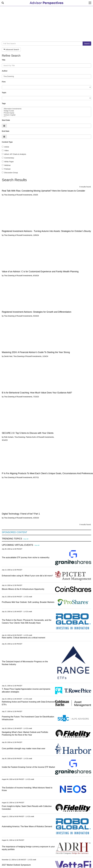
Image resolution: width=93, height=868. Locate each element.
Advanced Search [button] (11, 50)
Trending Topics (12, 539)
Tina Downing (9, 195)
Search (87, 44)
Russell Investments (25, 195)
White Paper (8, 162)
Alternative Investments (46, 109)
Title (4, 60)
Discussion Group (10, 173)
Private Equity (46, 113)
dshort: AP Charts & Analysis (14, 154)
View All (26, 539)
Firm (4, 82)
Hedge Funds (46, 111)
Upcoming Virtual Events (17, 545)
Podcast (6, 169)
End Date (6, 131)
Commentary (8, 158)
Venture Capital (46, 115)
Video (5, 151)
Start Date (6, 120)
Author (5, 71)
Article (5, 147)
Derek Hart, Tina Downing (14, 356)
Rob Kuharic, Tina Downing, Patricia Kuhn (20, 437)
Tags (4, 103)
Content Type (7, 142)
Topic (4, 93)
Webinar (6, 165)
